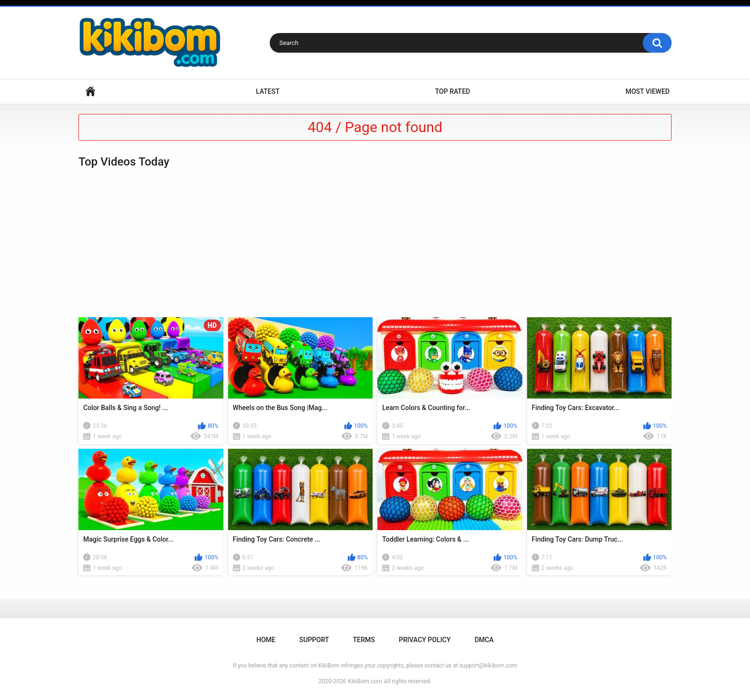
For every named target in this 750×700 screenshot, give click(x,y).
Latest (268, 91)
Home (90, 92)
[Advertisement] (375, 243)
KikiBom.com (365, 681)
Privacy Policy (425, 640)
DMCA (484, 640)
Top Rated (452, 91)
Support (314, 640)
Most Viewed (648, 91)
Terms (364, 640)
